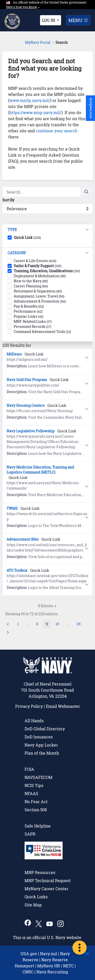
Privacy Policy (29, 706)
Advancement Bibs (23, 539)
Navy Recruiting (52, 972)
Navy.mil (49, 954)
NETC (68, 966)
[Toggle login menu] (51, 20)
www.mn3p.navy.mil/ (30, 100)
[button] (48, 230)
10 (59, 625)
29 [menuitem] (80, 625)
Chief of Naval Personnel (48, 684)
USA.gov (29, 954)
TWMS (12, 508)
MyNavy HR (49, 966)
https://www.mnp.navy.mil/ (35, 112)
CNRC (28, 972)
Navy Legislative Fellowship (31, 431)
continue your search (57, 131)
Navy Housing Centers (26, 405)
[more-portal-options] (80, 948)
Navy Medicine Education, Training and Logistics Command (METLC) (40, 470)
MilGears (14, 354)
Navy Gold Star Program (27, 380)
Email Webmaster (63, 706)
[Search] (41, 192)
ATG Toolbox (17, 570)
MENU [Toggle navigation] (78, 20)
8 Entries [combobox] (49, 606)
